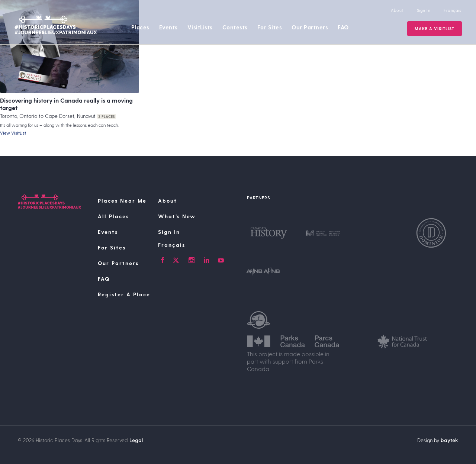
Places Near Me (122, 201)
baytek (449, 440)
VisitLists (200, 27)
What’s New (177, 216)
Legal (136, 440)
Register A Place (124, 294)
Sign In (424, 10)
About (397, 10)
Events (168, 27)
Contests (235, 27)
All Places (113, 216)
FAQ (343, 27)
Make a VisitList (435, 28)
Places (140, 27)
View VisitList (13, 133)
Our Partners (310, 27)
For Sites (270, 27)
